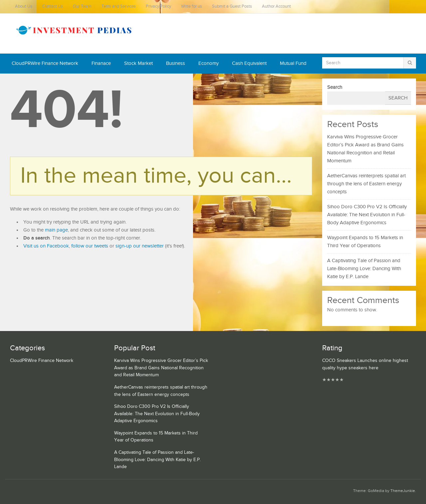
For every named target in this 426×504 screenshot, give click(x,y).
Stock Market (138, 63)
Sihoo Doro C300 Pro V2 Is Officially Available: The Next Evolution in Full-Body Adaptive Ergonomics (367, 215)
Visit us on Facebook (46, 246)
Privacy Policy (158, 6)
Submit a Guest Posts (232, 6)
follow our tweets (90, 246)
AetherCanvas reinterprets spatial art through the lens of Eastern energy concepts (366, 184)
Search (335, 87)
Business (176, 63)
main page (56, 230)
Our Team (82, 6)
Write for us (192, 6)
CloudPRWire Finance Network (45, 63)
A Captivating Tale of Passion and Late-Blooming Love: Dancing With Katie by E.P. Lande (364, 269)
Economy (209, 63)
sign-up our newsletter (140, 246)
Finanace (101, 63)
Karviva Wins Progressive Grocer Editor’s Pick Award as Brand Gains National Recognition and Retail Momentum (161, 368)
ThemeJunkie (403, 491)
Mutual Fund (293, 63)
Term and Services (119, 6)
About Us (24, 6)
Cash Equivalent (249, 63)
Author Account (276, 6)
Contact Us (53, 6)
